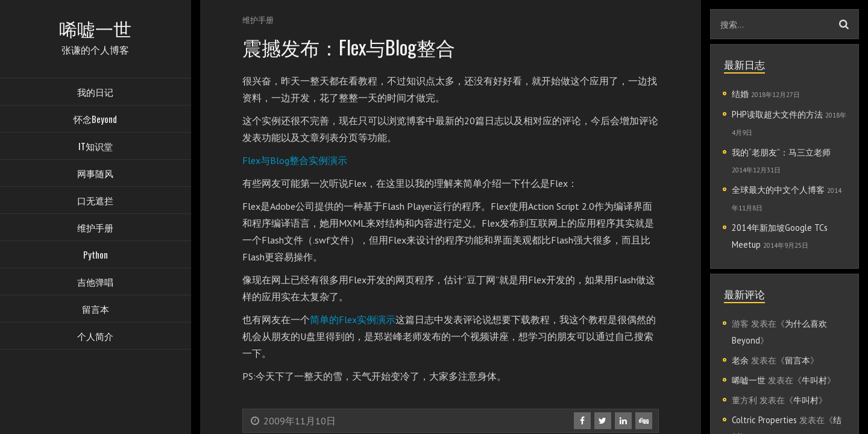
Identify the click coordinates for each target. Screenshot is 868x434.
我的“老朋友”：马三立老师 (781, 152)
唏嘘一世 (749, 380)
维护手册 (95, 229)
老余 (740, 360)
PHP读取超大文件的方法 (777, 114)
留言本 (96, 310)
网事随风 (95, 175)
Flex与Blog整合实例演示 (295, 160)
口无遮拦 (95, 202)
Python (96, 256)
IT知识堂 (96, 148)
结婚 (740, 94)
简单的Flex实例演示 (353, 319)
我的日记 (95, 93)
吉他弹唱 (95, 283)
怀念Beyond (95, 121)
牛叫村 (814, 380)
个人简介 (95, 338)
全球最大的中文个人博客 (778, 190)
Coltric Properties (764, 420)
